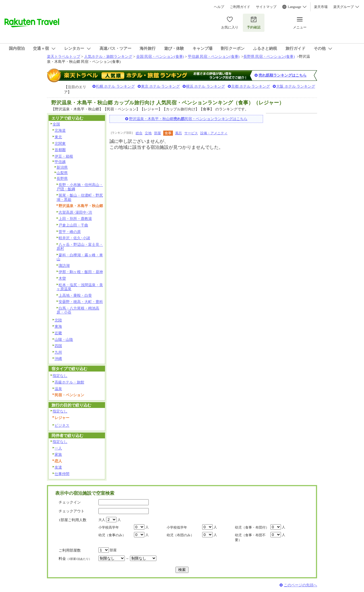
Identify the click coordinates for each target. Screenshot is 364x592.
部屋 (158, 133)
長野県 (62, 179)
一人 (58, 448)
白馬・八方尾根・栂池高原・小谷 (78, 310)
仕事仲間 (62, 474)
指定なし (60, 376)
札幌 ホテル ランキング (115, 86)
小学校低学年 (177, 527)
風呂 (179, 133)
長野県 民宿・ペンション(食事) (269, 56)
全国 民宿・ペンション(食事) (160, 56)
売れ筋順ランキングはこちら (283, 75)
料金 (75, 559)
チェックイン (70, 502)
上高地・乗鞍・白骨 (75, 295)
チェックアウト (72, 511)
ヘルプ (219, 7)
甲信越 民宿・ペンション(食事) (214, 56)
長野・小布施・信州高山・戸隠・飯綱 (80, 187)
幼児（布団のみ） (180, 535)
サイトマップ (266, 7)
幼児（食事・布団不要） (250, 538)
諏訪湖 (64, 266)
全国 (56, 124)
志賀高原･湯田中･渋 (75, 212)
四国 (58, 346)
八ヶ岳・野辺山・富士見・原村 (80, 247)
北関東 (60, 144)
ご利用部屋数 (70, 550)
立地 (148, 133)
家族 (58, 454)
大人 (102, 520)
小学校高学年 (109, 527)
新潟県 (62, 167)
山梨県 (62, 173)
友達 (58, 467)
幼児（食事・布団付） (252, 527)
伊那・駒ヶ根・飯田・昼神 (81, 272)
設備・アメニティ (214, 133)
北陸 (58, 320)
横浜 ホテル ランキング (205, 86)
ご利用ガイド (240, 7)
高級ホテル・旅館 (69, 382)
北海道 (60, 130)
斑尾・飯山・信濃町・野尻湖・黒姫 (80, 197)
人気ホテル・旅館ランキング (108, 56)
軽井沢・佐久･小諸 (74, 238)
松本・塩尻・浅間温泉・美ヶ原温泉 (80, 287)
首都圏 (60, 150)
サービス (191, 133)
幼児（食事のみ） (112, 535)
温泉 (58, 389)
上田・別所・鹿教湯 (75, 219)
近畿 (58, 333)
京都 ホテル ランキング (251, 86)
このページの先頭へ (300, 585)
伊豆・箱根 (64, 156)
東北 (58, 137)
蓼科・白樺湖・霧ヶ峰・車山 (80, 257)
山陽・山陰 (64, 340)
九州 (58, 352)
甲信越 (60, 162)
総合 (139, 133)
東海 (58, 326)
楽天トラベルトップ (64, 56)
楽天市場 (321, 7)
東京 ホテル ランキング (161, 86)
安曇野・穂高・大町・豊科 (81, 302)
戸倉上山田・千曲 (73, 225)
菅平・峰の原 (70, 232)
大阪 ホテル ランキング (296, 86)
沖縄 (58, 359)
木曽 (62, 278)
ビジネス (62, 425)
